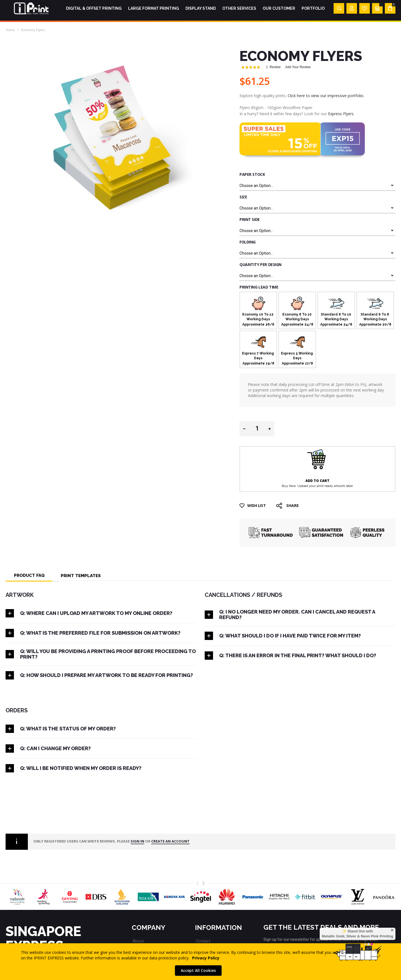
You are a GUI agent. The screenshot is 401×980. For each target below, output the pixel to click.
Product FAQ (29, 575)
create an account (170, 841)
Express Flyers (341, 114)
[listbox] (317, 185)
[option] (258, 310)
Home (10, 30)
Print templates (81, 575)
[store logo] (31, 10)
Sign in (137, 841)
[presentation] (204, 883)
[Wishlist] (365, 10)
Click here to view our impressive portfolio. (326, 96)
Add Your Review (298, 67)
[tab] (29, 575)
